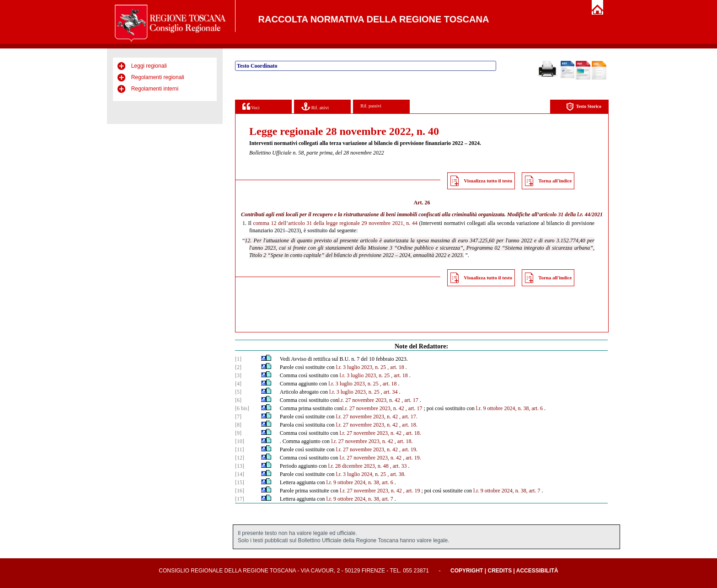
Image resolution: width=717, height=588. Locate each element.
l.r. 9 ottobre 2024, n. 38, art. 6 (509, 408)
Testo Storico (584, 107)
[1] (238, 359)
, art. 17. (408, 417)
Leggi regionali (149, 66)
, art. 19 (412, 491)
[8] (238, 425)
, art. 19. (408, 449)
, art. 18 (396, 367)
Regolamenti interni (155, 89)
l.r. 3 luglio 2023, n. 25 (361, 367)
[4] (238, 384)
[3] (238, 375)
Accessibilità (537, 571)
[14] (240, 474)
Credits (500, 571)
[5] (238, 392)
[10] (240, 441)
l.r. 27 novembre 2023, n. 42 (369, 400)
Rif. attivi (315, 106)
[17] (240, 499)
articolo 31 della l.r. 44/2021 (571, 214)
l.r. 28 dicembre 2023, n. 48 (358, 466)
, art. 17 (410, 400)
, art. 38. (396, 474)
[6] (238, 400)
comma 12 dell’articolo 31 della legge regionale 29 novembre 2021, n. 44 (335, 223)
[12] (240, 458)
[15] (240, 482)
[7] (238, 417)
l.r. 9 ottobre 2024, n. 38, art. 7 (507, 491)
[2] (238, 367)
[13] (240, 466)
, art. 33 (399, 466)
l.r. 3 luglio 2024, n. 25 (361, 474)
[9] (238, 433)
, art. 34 (389, 392)
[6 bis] (242, 408)
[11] (240, 449)
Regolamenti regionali (158, 77)
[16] (240, 491)
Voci (251, 106)
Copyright (467, 571)
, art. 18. (408, 425)
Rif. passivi (371, 106)
